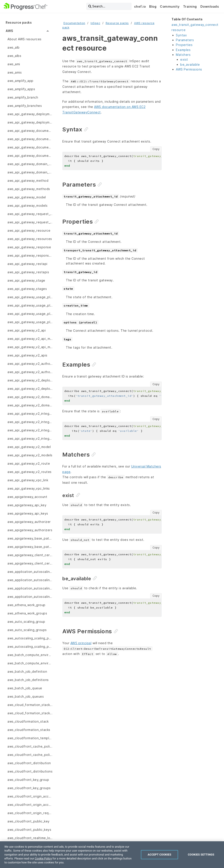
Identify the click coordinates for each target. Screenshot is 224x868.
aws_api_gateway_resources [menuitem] (30, 239)
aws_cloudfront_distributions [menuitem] (30, 771)
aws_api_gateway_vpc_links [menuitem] (29, 488)
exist (184, 59)
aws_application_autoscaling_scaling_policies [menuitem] (30, 588)
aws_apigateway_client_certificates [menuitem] (30, 563)
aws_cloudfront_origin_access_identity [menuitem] (30, 805)
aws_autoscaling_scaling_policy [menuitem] (30, 647)
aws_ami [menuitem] (14, 64)
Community (170, 6)
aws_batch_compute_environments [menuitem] (30, 663)
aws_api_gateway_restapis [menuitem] (28, 272)
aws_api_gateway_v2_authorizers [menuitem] (30, 372)
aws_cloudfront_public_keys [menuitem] (29, 830)
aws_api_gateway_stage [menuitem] (26, 280)
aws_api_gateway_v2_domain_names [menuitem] (30, 405)
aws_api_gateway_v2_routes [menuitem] (30, 472)
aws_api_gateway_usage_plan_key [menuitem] (30, 305)
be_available (190, 64)
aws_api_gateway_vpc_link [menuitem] (28, 480)
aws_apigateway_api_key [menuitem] (27, 505)
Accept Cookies (159, 855)
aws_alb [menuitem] (14, 47)
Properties (184, 45)
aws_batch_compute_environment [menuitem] (30, 655)
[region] (112, 855)
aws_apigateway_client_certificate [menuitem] (30, 555)
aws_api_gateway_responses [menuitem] (30, 255)
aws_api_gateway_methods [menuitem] (29, 189)
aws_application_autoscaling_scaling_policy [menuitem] (30, 597)
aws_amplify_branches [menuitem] (25, 106)
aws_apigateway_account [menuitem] (27, 497)
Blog (153, 6)
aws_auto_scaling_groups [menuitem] (27, 630)
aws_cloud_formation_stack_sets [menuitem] (30, 713)
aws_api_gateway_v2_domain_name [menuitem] (30, 397)
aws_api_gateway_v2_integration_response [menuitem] (30, 422)
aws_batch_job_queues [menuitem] (26, 696)
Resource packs (117, 23)
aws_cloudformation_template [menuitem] (30, 738)
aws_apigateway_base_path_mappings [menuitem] (30, 547)
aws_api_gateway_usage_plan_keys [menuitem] (30, 314)
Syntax (181, 35)
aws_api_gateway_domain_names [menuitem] (30, 172)
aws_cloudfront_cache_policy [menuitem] (30, 755)
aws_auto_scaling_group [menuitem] (26, 622)
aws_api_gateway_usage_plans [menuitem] (30, 322)
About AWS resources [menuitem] (24, 39)
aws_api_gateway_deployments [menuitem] (30, 122)
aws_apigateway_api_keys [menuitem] (28, 513)
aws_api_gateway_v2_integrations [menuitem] (30, 438)
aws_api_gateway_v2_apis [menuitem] (27, 355)
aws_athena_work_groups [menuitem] (27, 613)
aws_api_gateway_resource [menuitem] (29, 230)
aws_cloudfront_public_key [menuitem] (29, 821)
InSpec (95, 23)
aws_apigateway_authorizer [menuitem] (29, 522)
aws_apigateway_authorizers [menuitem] (30, 530)
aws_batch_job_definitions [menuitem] (28, 680)
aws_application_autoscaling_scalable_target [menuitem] (30, 572)
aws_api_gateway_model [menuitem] (27, 197)
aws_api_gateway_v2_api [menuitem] (27, 330)
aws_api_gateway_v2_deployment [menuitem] (30, 380)
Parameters (185, 40)
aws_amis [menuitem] (15, 72)
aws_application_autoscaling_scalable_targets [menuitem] (30, 580)
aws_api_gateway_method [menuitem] (28, 181)
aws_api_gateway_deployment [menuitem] (30, 114)
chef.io (140, 6)
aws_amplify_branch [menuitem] (23, 97)
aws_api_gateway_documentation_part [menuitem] (30, 131)
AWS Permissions (189, 69)
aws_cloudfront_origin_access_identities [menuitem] (30, 796)
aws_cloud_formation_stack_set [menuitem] (30, 705)
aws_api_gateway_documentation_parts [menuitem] (30, 139)
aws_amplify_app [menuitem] (20, 81)
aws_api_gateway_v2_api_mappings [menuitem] (30, 347)
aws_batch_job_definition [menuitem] (27, 671)
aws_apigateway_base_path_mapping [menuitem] (30, 538)
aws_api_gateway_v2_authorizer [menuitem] (30, 364)
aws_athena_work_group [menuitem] (26, 605)
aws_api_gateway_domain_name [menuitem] (30, 164)
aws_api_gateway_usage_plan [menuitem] (30, 297)
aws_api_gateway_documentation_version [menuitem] (30, 147)
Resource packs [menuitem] (19, 22)
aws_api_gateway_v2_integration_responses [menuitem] (30, 430)
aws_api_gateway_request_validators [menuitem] (30, 222)
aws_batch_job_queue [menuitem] (25, 688)
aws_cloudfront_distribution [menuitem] (29, 763)
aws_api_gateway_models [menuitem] (27, 206)
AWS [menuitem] (9, 31)
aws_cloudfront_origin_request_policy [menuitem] (30, 813)
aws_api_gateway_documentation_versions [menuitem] (30, 156)
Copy (156, 149)
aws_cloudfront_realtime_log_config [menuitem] (30, 838)
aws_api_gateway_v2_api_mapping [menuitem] (30, 339)
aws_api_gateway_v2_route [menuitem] (29, 463)
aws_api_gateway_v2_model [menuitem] (29, 447)
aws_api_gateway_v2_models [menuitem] (30, 455)
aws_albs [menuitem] (14, 56)
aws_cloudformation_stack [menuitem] (28, 721)
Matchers (183, 55)
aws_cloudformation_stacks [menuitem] (29, 730)
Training (190, 6)
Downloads (210, 6)
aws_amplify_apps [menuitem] (21, 89)
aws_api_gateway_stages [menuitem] (27, 289)
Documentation (74, 23)
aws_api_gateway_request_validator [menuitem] (30, 214)
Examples (183, 50)
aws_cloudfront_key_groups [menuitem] (29, 788)
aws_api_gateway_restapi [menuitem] (27, 264)
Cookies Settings (201, 855)
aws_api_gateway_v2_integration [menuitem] (30, 414)
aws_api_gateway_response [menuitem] (29, 247)
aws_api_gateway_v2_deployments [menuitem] (30, 389)
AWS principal (81, 643)
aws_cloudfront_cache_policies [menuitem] (30, 746)
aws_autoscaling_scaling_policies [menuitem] (30, 638)
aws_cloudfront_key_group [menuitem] (28, 780)
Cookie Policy (43, 858)
